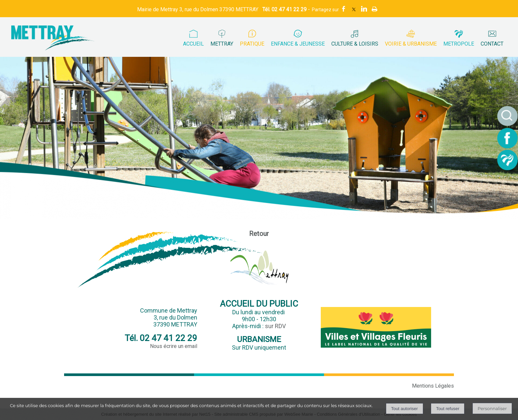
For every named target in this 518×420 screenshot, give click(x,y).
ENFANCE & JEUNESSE (298, 44)
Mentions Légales (433, 386)
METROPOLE (459, 44)
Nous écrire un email (174, 346)
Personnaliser (492, 408)
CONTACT (492, 44)
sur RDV (275, 326)
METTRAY (222, 44)
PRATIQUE (252, 44)
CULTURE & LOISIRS (355, 44)
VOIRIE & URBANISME (411, 44)
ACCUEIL (193, 44)
